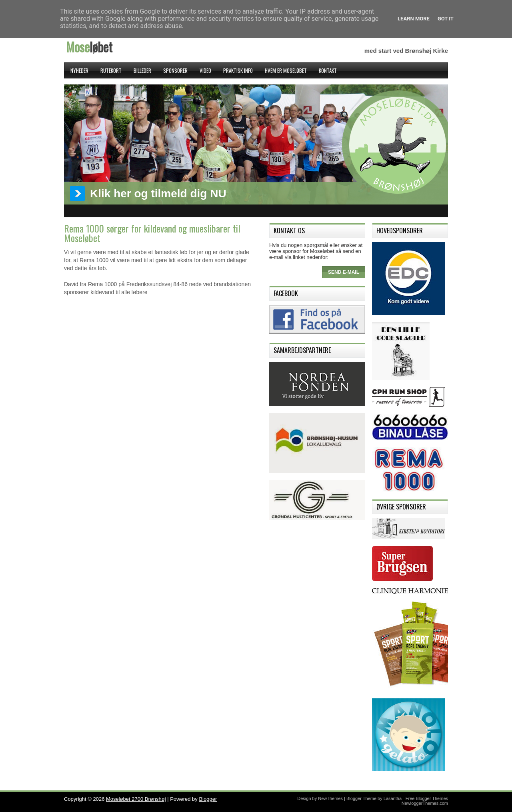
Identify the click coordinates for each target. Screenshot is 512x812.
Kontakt (328, 70)
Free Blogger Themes (427, 798)
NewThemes (330, 798)
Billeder (142, 70)
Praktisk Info (238, 70)
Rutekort (111, 70)
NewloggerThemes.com (425, 803)
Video (205, 70)
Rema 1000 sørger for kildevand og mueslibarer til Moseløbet (152, 233)
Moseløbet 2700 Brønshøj (136, 799)
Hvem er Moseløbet (286, 70)
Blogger (208, 799)
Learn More (414, 19)
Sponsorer (175, 70)
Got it (446, 19)
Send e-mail (344, 272)
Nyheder (79, 70)
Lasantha (393, 798)
